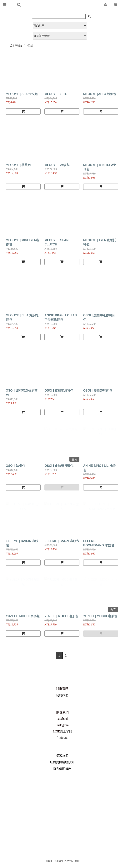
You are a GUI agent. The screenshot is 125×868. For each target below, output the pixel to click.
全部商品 (16, 45)
